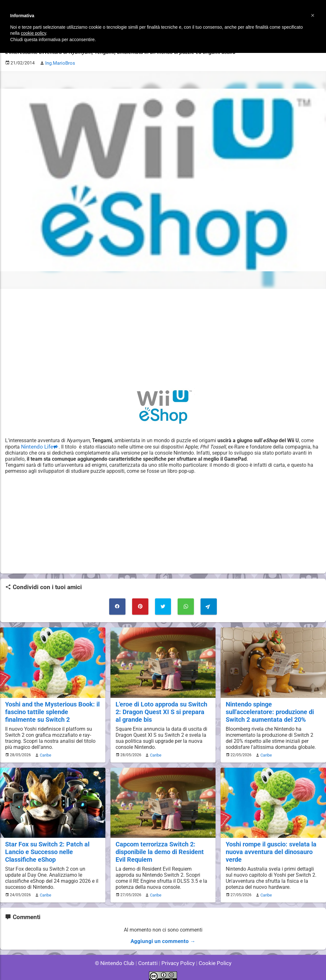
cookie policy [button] (33, 33)
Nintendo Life (36, 446)
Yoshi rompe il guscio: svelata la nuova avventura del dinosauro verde (270, 848)
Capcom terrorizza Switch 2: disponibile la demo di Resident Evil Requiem (158, 848)
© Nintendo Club (117, 958)
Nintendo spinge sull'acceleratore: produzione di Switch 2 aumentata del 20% (272, 709)
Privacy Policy (177, 958)
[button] (313, 15)
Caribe (45, 752)
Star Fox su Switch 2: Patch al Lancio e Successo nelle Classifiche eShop (46, 848)
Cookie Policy (212, 958)
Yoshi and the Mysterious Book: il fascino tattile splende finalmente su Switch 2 (51, 709)
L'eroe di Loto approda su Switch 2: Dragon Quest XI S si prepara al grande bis (161, 709)
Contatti (149, 958)
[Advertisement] (163, 338)
